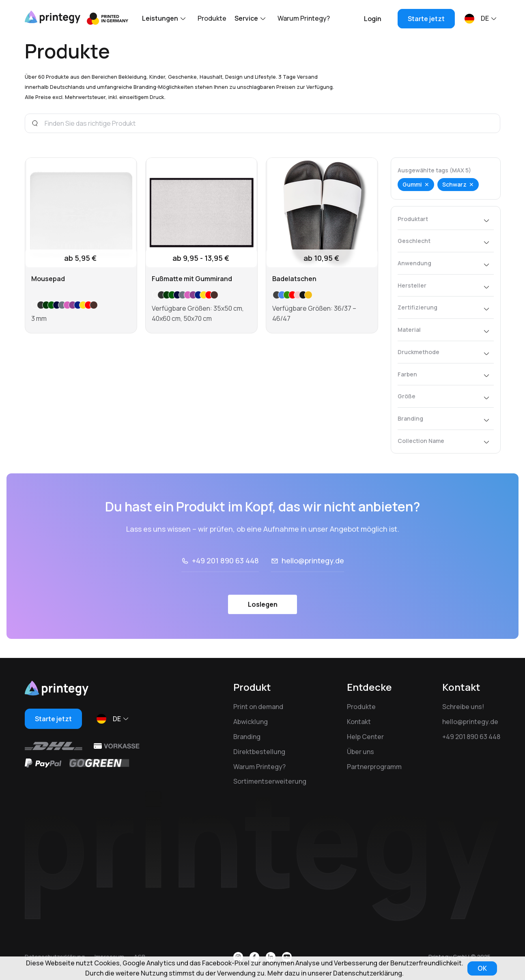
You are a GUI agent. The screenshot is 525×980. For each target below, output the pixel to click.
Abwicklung (251, 722)
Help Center (365, 737)
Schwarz (454, 184)
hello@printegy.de (313, 583)
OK (482, 968)
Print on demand (258, 707)
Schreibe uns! (463, 707)
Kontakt (359, 722)
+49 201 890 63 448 (225, 583)
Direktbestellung (259, 752)
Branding (247, 737)
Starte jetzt (426, 19)
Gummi (412, 184)
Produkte (212, 18)
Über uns (360, 752)
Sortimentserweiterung (270, 781)
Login (373, 19)
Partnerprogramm (374, 767)
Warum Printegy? (304, 18)
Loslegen (263, 627)
